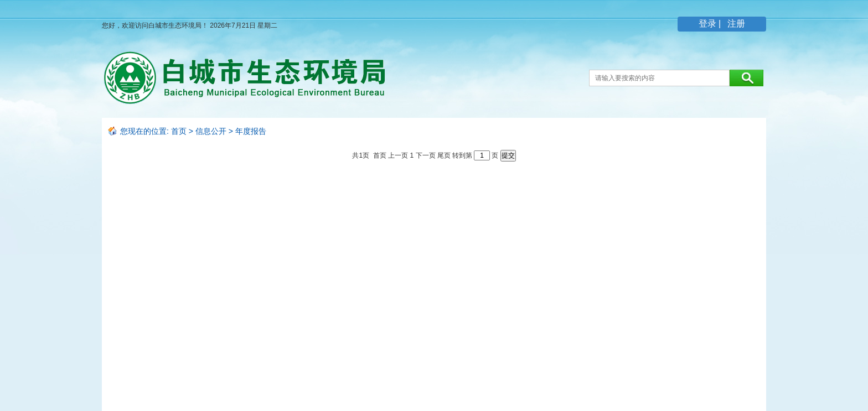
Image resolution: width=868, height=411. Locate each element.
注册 (735, 24)
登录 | (711, 24)
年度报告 (251, 131)
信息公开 (211, 131)
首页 (179, 131)
